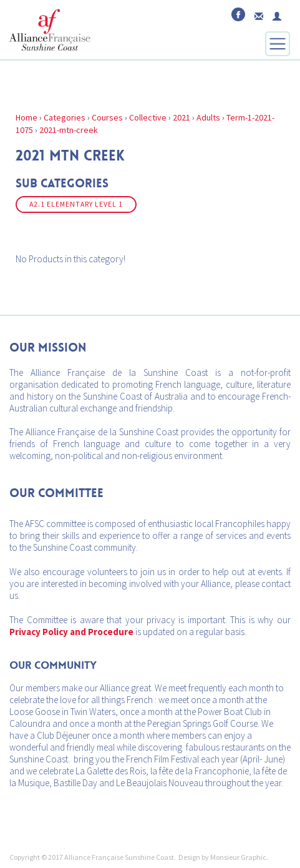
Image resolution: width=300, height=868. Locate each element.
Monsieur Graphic (238, 857)
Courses (107, 117)
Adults (208, 117)
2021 (181, 117)
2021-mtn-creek (69, 130)
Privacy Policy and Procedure (71, 632)
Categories (65, 117)
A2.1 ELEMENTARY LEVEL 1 (76, 204)
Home (27, 117)
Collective (148, 117)
